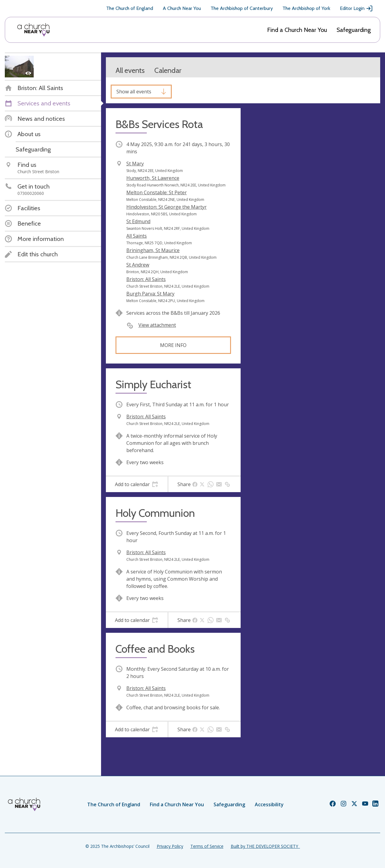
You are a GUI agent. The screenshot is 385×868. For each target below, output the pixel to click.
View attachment (157, 325)
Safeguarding (354, 30)
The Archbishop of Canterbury (242, 8)
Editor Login (356, 8)
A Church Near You (182, 8)
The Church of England (130, 8)
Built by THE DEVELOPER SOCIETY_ (265, 846)
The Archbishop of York (306, 8)
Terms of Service (207, 846)
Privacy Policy (170, 846)
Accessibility (269, 804)
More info (173, 345)
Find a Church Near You (297, 30)
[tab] (137, 484)
